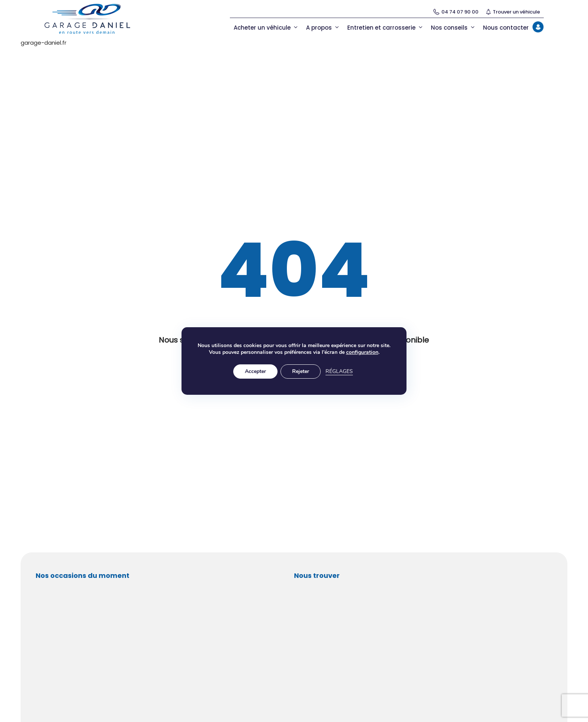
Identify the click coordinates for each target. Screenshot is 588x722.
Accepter (255, 371)
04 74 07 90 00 (456, 12)
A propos (323, 28)
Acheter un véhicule (266, 28)
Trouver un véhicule (513, 12)
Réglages (339, 371)
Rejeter (301, 371)
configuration (362, 352)
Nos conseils (453, 28)
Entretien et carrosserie (385, 28)
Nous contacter (506, 28)
